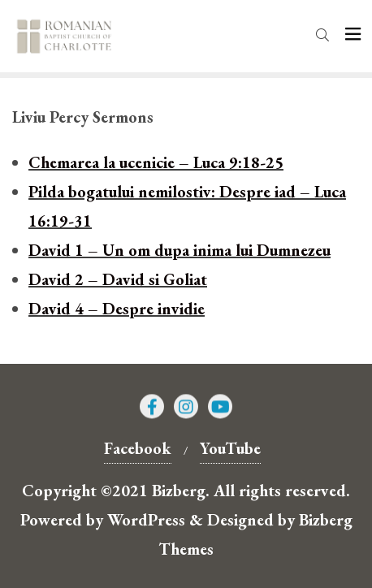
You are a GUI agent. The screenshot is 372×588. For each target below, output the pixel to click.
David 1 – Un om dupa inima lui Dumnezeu (180, 250)
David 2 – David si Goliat (118, 279)
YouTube (230, 448)
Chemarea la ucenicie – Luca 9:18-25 (156, 162)
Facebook (138, 448)
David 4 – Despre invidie (117, 309)
